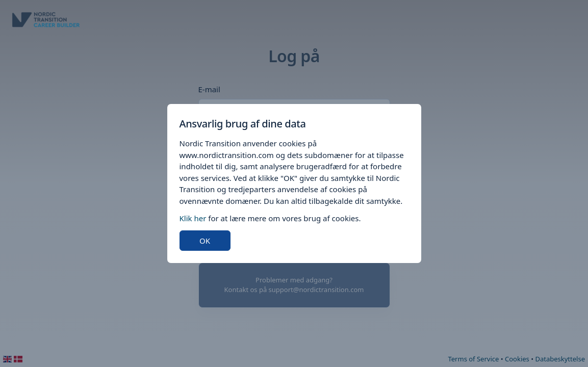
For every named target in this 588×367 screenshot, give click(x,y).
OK (205, 241)
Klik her (193, 218)
